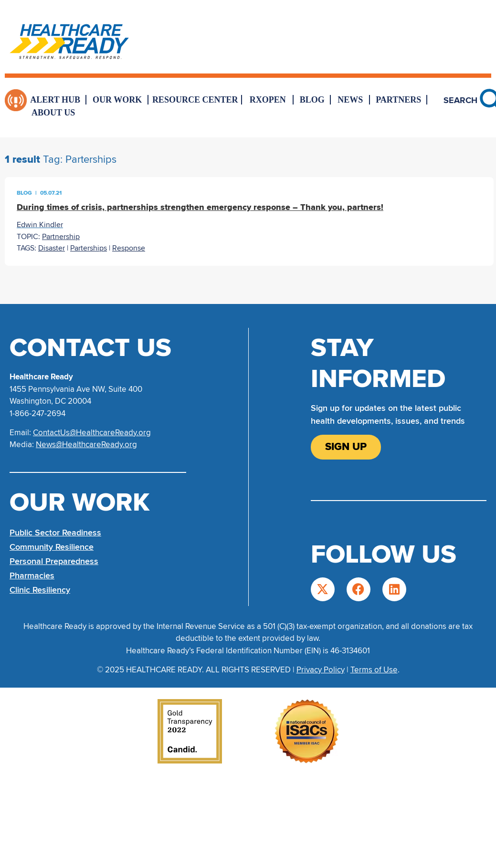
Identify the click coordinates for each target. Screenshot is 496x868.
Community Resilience (52, 547)
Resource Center (195, 100)
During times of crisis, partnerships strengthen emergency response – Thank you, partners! (200, 207)
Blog (312, 100)
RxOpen (268, 100)
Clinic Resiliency (40, 590)
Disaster (52, 248)
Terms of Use (374, 670)
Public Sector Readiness (55, 533)
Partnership (61, 237)
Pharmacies (32, 575)
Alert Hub (55, 100)
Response (129, 248)
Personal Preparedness (54, 561)
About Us (53, 113)
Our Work (117, 100)
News (350, 100)
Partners (398, 100)
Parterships (89, 248)
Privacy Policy (321, 670)
